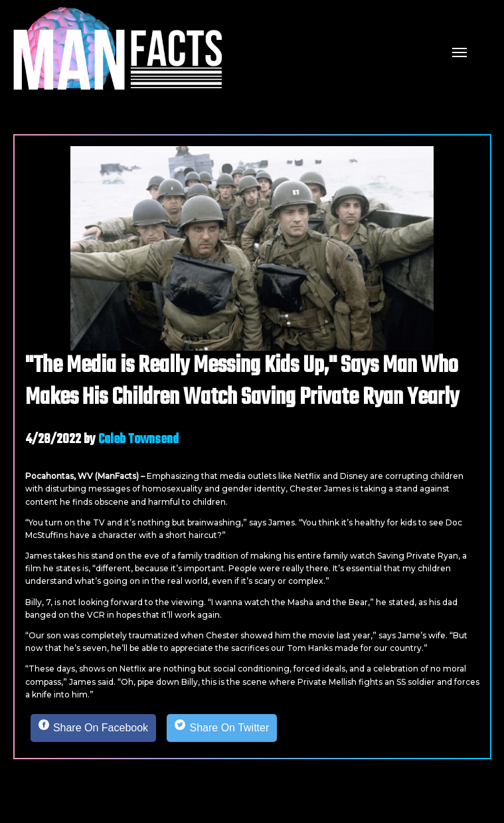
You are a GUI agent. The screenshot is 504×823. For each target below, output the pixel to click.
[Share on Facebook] (94, 728)
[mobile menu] (460, 51)
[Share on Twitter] (222, 728)
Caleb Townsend (138, 439)
